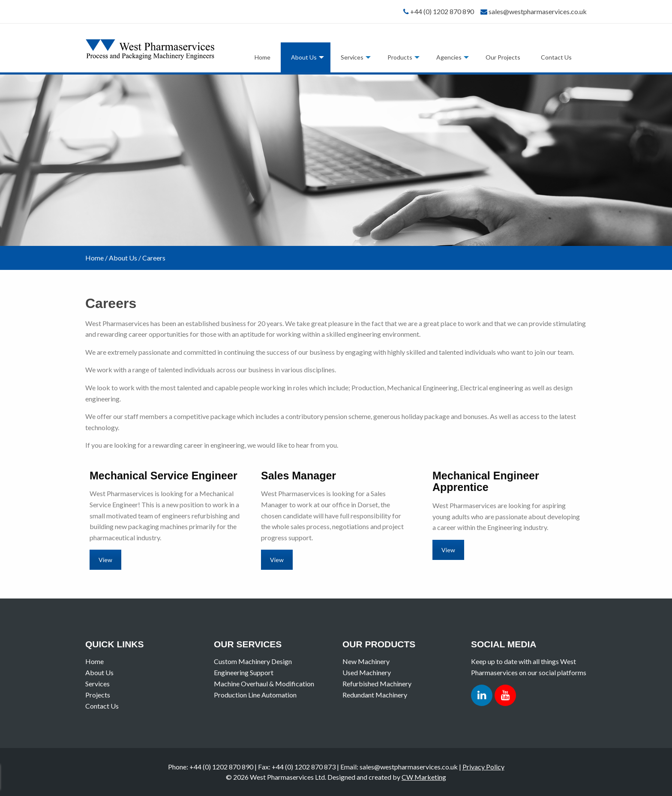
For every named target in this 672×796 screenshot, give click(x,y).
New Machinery (366, 661)
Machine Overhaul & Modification (264, 684)
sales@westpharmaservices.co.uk (538, 11)
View (105, 560)
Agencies (449, 57)
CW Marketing (424, 777)
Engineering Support (244, 672)
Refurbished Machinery (377, 684)
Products (400, 57)
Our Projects (503, 57)
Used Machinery (367, 672)
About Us (304, 57)
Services (352, 57)
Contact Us (556, 57)
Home (262, 57)
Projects (98, 695)
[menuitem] (262, 57)
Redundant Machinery (375, 695)
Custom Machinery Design (253, 661)
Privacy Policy (483, 767)
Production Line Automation (255, 695)
